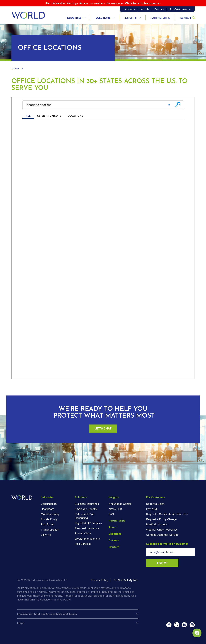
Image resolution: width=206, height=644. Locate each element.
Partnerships (160, 18)
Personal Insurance (87, 528)
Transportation (50, 530)
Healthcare (48, 509)
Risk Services (83, 544)
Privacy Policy (100, 580)
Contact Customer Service (162, 535)
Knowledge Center (120, 504)
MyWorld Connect (157, 524)
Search (188, 18)
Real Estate (48, 524)
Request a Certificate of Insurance (167, 514)
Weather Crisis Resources (162, 530)
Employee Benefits (86, 509)
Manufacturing (50, 514)
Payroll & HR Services (88, 523)
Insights (131, 18)
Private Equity (49, 519)
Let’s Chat (103, 428)
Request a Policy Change (161, 519)
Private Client (83, 533)
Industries (74, 18)
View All (46, 535)
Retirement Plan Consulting (85, 516)
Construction (49, 504)
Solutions (103, 18)
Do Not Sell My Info (126, 580)
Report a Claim (155, 504)
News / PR (115, 509)
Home (15, 68)
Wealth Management (87, 539)
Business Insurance (87, 504)
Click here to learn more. (143, 3)
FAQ (111, 514)
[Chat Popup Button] (194, 630)
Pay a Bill (152, 509)
